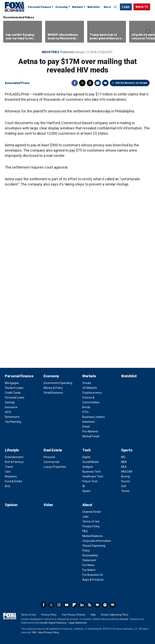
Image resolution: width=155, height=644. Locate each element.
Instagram (59, 605)
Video (48, 505)
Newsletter (97, 605)
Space (86, 491)
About (87, 505)
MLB (124, 467)
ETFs (85, 412)
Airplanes (11, 476)
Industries (50, 52)
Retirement (12, 417)
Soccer (126, 481)
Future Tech (90, 481)
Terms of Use (91, 521)
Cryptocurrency (92, 393)
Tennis (125, 491)
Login (126, 7)
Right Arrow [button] (148, 32)
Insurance (11, 407)
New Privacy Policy (49, 632)
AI (84, 486)
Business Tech (92, 472)
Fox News (88, 565)
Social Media (90, 462)
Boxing (125, 476)
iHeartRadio (113, 605)
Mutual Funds (91, 436)
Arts (8, 486)
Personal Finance (39, 7)
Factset (124, 619)
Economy (62, 7)
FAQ (85, 531)
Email (105, 83)
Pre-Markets (90, 431)
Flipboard (74, 605)
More (107, 7)
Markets (77, 7)
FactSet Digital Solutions (53, 623)
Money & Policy (53, 388)
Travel (9, 467)
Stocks (87, 383)
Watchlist (94, 7)
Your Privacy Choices (74, 615)
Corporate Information (97, 541)
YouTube (67, 605)
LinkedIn (82, 605)
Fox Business (15, 7)
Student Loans (14, 388)
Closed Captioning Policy (115, 615)
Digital (86, 457)
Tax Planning (13, 422)
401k (8, 412)
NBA (124, 462)
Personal (49, 457)
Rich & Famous (14, 462)
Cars (8, 472)
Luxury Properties (55, 467)
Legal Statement (78, 623)
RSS (90, 605)
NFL (123, 457)
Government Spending (58, 383)
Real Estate (53, 450)
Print (98, 83)
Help (93, 615)
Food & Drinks (13, 481)
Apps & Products (93, 580)
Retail (86, 427)
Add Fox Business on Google (131, 83)
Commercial (51, 462)
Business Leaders (94, 417)
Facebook (75, 83)
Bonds (86, 407)
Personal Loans (15, 398)
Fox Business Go (93, 575)
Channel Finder (92, 512)
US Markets (90, 388)
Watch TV (142, 7)
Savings (10, 402)
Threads (90, 83)
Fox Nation (89, 570)
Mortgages (12, 383)
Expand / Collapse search (116, 7)
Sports (127, 450)
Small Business (53, 393)
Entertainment (14, 457)
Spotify (105, 605)
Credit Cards (13, 393)
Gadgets (88, 467)
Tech (86, 450)
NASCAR (127, 472)
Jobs (85, 517)
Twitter (82, 83)
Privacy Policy (91, 526)
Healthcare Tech (93, 476)
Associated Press (17, 83)
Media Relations (93, 536)
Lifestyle (12, 450)
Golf (124, 486)
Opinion (11, 505)
